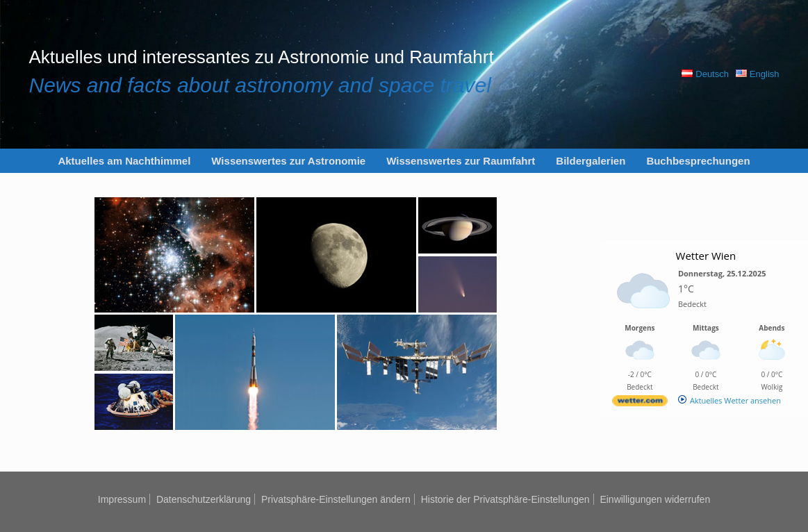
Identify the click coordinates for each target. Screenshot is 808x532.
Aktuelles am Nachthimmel (124, 161)
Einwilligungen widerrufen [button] (655, 499)
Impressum (122, 499)
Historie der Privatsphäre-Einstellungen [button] (505, 499)
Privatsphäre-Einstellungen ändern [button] (336, 499)
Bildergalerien (591, 161)
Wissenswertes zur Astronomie (288, 161)
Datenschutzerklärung (204, 499)
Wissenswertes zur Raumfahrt (461, 161)
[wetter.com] (640, 403)
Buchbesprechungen (698, 161)
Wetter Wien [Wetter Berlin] (706, 256)
